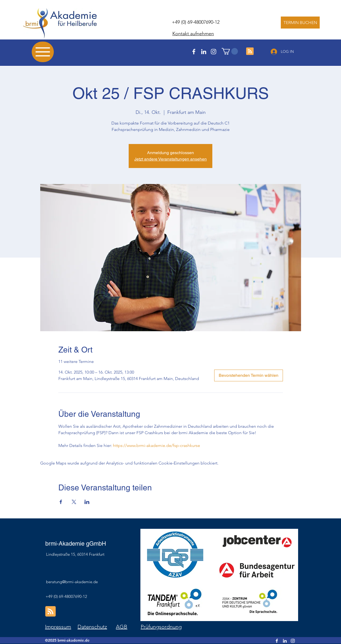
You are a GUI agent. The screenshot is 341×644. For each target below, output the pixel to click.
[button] (230, 51)
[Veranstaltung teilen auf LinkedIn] (87, 502)
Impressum (58, 627)
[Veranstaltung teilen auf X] (74, 502)
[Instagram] (214, 52)
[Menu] (43, 52)
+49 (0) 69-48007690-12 (196, 22)
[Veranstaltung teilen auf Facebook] (61, 502)
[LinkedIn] (204, 52)
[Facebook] (194, 52)
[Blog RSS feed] (250, 51)
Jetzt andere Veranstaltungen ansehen (170, 159)
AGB (122, 627)
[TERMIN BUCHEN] (300, 23)
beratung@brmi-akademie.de (72, 582)
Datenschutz (92, 627)
